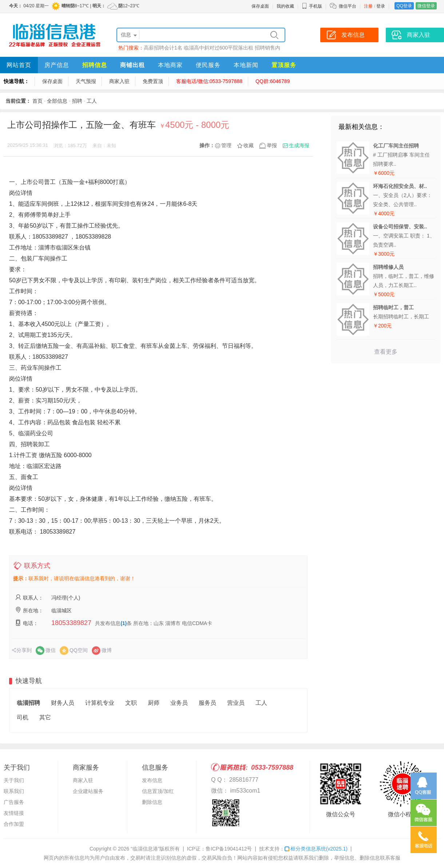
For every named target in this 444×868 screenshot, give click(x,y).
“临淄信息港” (145, 849)
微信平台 (348, 6)
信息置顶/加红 (158, 791)
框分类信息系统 (316, 849)
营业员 (236, 703)
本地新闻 (246, 65)
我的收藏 (285, 6)
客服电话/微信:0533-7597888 (209, 81)
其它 (45, 717)
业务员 (179, 703)
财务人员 (63, 703)
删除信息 (152, 802)
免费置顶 (153, 81)
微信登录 (426, 6)
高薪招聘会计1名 (163, 48)
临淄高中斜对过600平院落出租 (219, 48)
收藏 (249, 145)
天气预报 (86, 81)
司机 (23, 717)
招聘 (77, 101)
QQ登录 (404, 6)
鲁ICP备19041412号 (229, 849)
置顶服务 (284, 65)
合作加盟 (14, 824)
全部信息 (57, 101)
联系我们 (14, 791)
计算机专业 (100, 703)
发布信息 (152, 780)
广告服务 (14, 802)
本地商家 (170, 65)
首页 (37, 101)
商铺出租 (132, 65)
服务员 (207, 703)
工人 (92, 101)
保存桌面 (260, 6)
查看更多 (386, 352)
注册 (368, 6)
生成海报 (299, 145)
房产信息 (57, 65)
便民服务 (208, 65)
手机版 (312, 6)
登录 (381, 6)
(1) (124, 623)
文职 (131, 703)
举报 (272, 145)
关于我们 (14, 780)
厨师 (154, 703)
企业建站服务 (88, 791)
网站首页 (19, 65)
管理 (226, 145)
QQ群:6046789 (273, 81)
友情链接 (14, 813)
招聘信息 (95, 65)
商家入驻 (119, 81)
